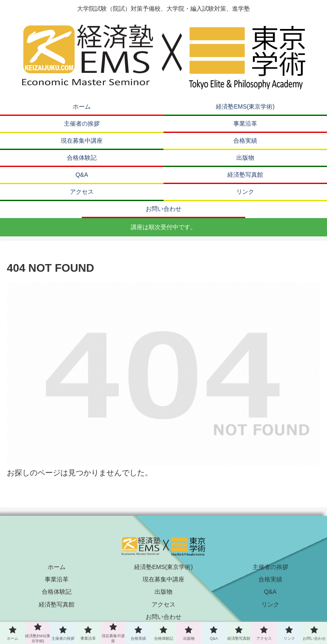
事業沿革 (57, 579)
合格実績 (270, 579)
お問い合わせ (163, 617)
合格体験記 (57, 592)
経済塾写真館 (57, 604)
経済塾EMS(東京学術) (163, 567)
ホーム (57, 567)
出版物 (163, 592)
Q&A (270, 592)
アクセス (163, 604)
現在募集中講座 (163, 579)
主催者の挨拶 (270, 567)
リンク (270, 604)
